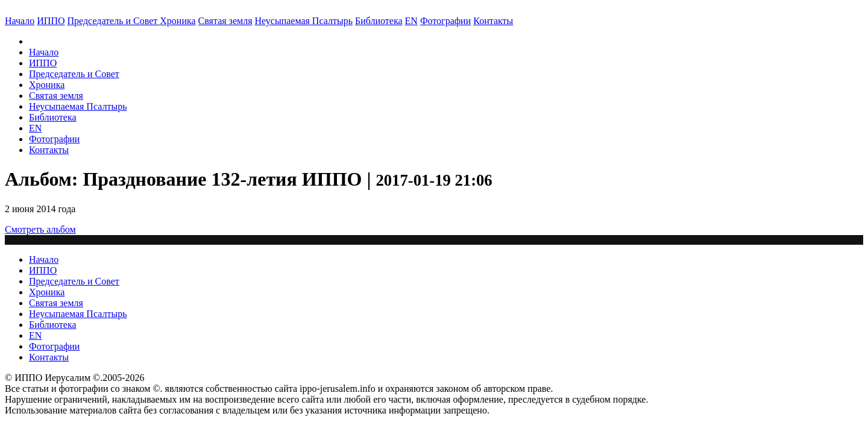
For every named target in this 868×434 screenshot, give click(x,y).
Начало (20, 21)
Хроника (178, 21)
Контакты (49, 150)
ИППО (51, 21)
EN (411, 21)
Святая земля (225, 21)
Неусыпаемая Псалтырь (304, 21)
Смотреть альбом (40, 229)
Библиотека (379, 21)
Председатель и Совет (114, 21)
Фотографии (54, 139)
